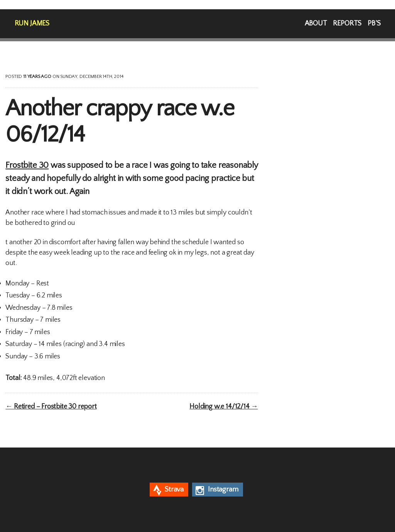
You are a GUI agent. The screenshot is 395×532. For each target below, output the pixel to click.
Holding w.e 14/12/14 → (224, 407)
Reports (347, 24)
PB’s (374, 24)
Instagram (223, 490)
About (316, 24)
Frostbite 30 (27, 165)
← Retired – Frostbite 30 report (51, 407)
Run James (32, 24)
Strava (174, 490)
